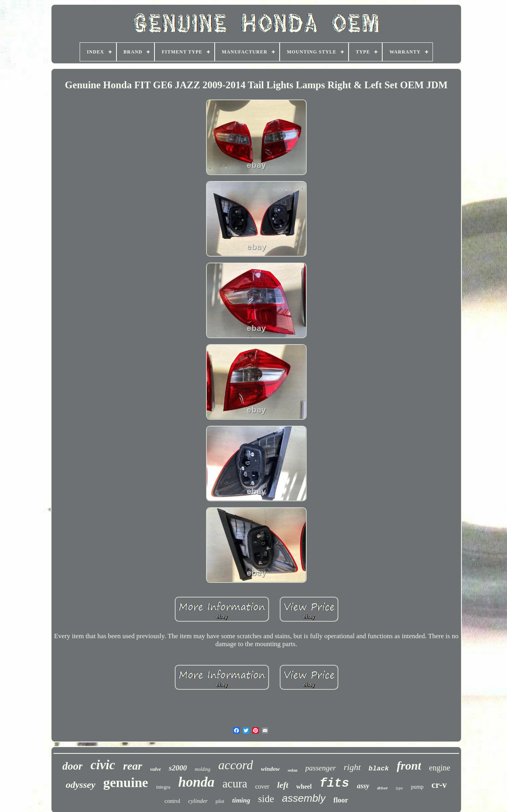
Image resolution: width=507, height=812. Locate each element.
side (266, 799)
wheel (304, 786)
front (409, 765)
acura (235, 783)
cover (262, 786)
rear (133, 766)
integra (163, 787)
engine (439, 768)
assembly (304, 798)
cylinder (198, 801)
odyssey (81, 785)
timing (241, 800)
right (352, 767)
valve (155, 769)
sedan (292, 770)
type (399, 788)
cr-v (439, 785)
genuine (126, 783)
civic (103, 765)
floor (341, 800)
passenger (321, 768)
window (271, 769)
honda (196, 782)
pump (417, 787)
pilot (220, 801)
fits (334, 783)
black (379, 769)
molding (203, 769)
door (72, 766)
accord (236, 765)
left (283, 785)
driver (382, 788)
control (172, 801)
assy (363, 786)
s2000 (178, 768)
